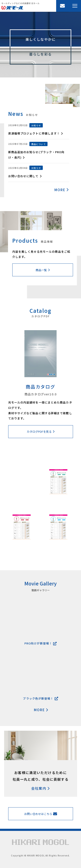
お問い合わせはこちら (41, 814)
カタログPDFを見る (41, 432)
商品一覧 (43, 270)
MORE (62, 190)
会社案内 (40, 788)
